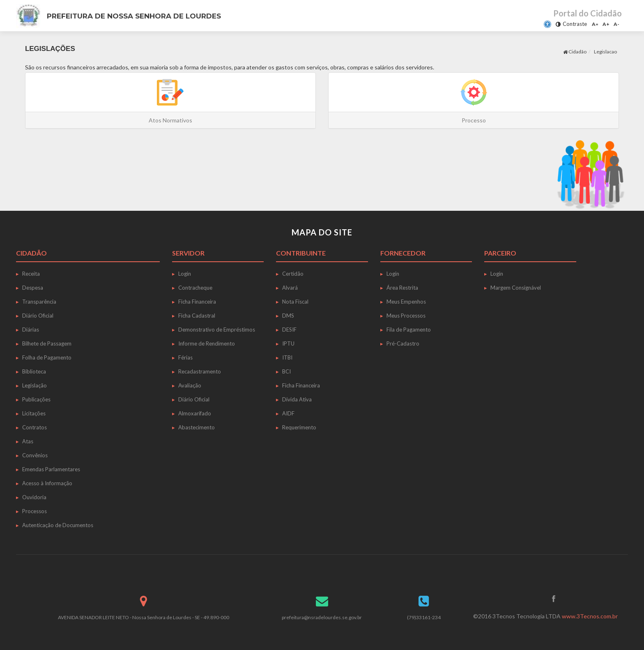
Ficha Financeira (197, 302)
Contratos (34, 427)
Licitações (34, 413)
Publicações (36, 399)
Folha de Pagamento (47, 357)
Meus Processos (406, 316)
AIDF (288, 413)
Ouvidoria (34, 497)
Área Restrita (402, 288)
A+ (606, 24)
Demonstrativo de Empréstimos (217, 330)
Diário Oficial (38, 316)
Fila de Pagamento (409, 330)
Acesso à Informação (47, 483)
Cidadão (575, 52)
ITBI (287, 357)
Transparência (39, 302)
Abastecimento (197, 427)
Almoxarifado (195, 413)
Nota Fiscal (295, 302)
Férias (185, 357)
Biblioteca (34, 371)
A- (616, 24)
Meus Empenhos (406, 302)
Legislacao (605, 52)
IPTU (288, 343)
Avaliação (190, 385)
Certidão (293, 274)
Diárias (31, 330)
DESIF (289, 330)
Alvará (290, 288)
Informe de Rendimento (207, 343)
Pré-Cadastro (403, 343)
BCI (286, 371)
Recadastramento (200, 371)
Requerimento (299, 427)
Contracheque (195, 288)
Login (185, 274)
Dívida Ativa (297, 399)
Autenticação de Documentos (58, 525)
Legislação (34, 385)
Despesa (33, 288)
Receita (31, 274)
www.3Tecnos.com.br (590, 616)
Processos (34, 511)
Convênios (35, 455)
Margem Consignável (516, 288)
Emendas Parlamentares (51, 469)
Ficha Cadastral (197, 316)
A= (595, 24)
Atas (28, 441)
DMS (288, 316)
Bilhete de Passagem (47, 343)
